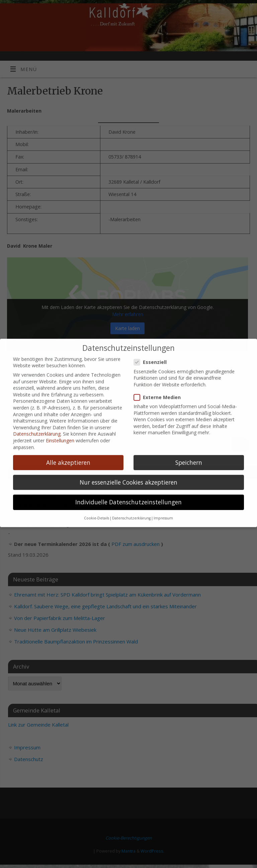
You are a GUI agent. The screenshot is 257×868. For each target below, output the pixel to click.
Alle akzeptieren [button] (68, 452)
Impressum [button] (163, 508)
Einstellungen (60, 430)
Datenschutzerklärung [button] (131, 508)
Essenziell (153, 352)
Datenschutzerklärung (37, 424)
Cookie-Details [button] (97, 508)
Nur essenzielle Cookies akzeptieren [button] (128, 472)
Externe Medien (160, 387)
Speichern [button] (189, 452)
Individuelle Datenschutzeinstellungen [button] (128, 492)
